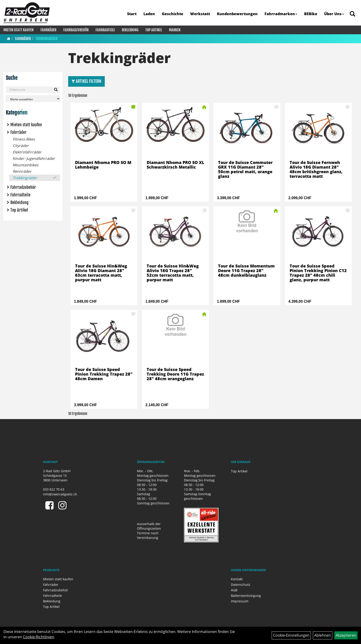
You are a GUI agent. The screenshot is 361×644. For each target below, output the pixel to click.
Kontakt (237, 579)
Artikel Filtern (86, 81)
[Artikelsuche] (352, 14)
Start (132, 14)
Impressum (240, 601)
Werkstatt (200, 14)
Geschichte (173, 14)
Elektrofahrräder (27, 152)
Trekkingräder (47, 39)
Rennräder (22, 171)
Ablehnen (323, 635)
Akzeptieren (346, 635)
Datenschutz (241, 585)
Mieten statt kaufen (19, 30)
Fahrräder (48, 30)
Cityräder (21, 146)
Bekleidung (130, 30)
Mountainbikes (26, 165)
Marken (175, 30)
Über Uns (334, 14)
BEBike (311, 14)
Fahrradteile (105, 30)
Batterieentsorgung (246, 596)
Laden (149, 14)
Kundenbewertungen (237, 14)
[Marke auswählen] (33, 99)
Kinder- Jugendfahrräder (34, 158)
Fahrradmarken (281, 14)
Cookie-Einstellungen (291, 635)
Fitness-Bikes (24, 139)
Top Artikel (154, 30)
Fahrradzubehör (76, 30)
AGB (234, 590)
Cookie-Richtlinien (39, 637)
